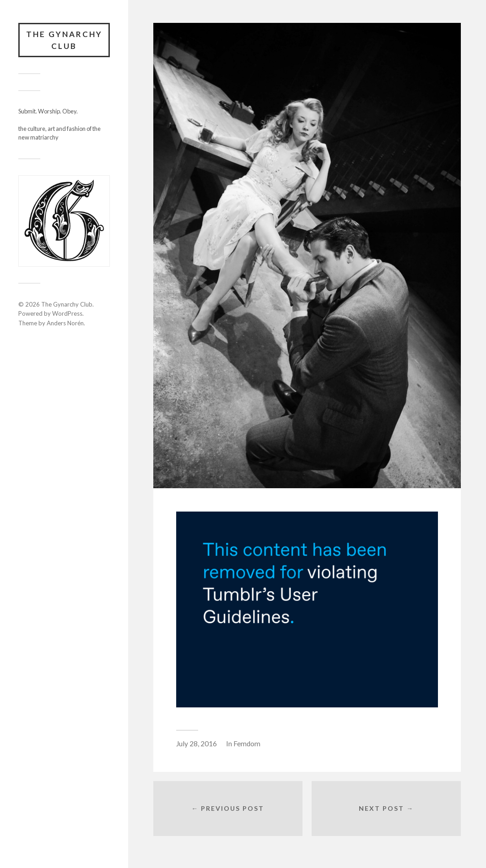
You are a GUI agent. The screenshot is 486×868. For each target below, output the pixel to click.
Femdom (247, 744)
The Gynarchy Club (64, 40)
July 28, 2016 (197, 744)
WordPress (67, 313)
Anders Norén (65, 323)
